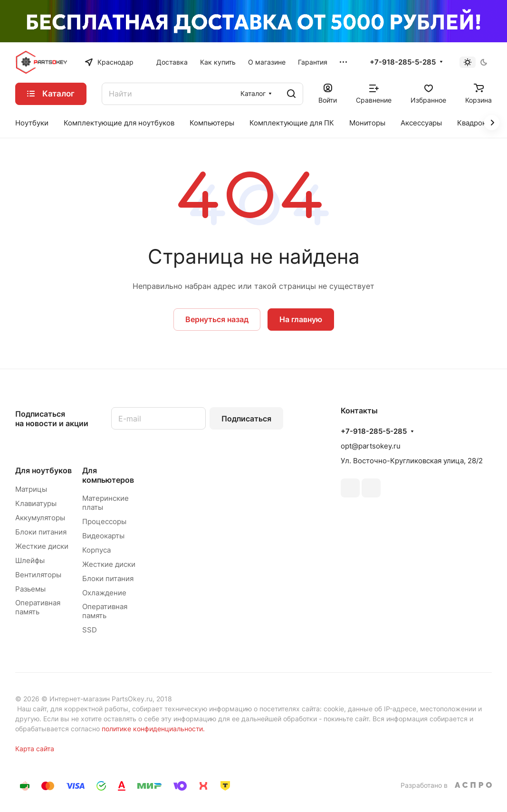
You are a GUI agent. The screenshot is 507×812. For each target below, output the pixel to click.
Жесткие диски (42, 546)
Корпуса (96, 550)
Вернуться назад (217, 319)
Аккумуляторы (40, 518)
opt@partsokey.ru (371, 446)
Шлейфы (30, 560)
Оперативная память (38, 607)
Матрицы (31, 489)
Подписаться (246, 419)
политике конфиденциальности (152, 729)
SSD (90, 630)
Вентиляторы (38, 575)
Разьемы (30, 589)
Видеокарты (103, 536)
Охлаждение (104, 593)
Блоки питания (41, 532)
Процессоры (104, 521)
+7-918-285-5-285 (403, 62)
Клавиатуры (36, 503)
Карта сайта (35, 749)
